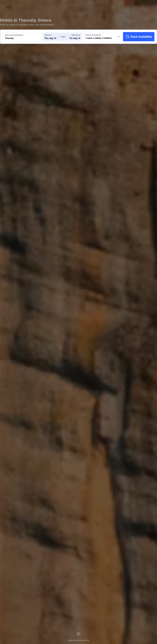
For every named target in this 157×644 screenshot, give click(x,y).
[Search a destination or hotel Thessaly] (22, 37)
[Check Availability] (139, 37)
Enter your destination (14, 35)
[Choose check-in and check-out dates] (53, 37)
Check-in (48, 35)
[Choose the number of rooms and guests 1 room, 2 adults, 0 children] (102, 37)
